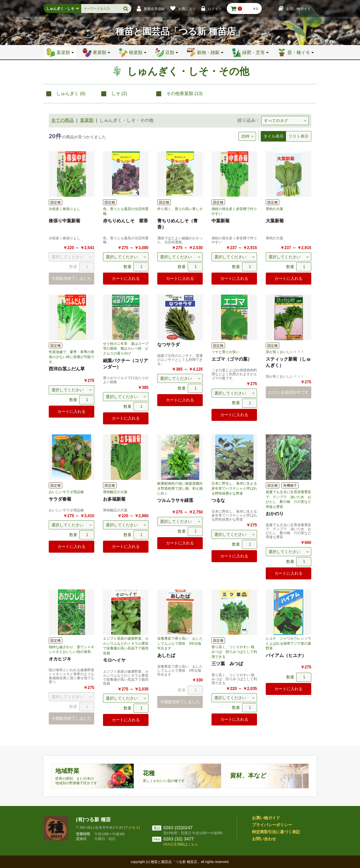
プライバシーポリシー (272, 825)
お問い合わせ (264, 839)
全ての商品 (62, 120)
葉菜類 (87, 120)
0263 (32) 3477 (178, 839)
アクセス (132, 827)
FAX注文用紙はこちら (180, 844)
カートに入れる (126, 278)
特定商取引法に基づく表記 (276, 832)
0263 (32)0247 (178, 828)
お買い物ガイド (266, 818)
